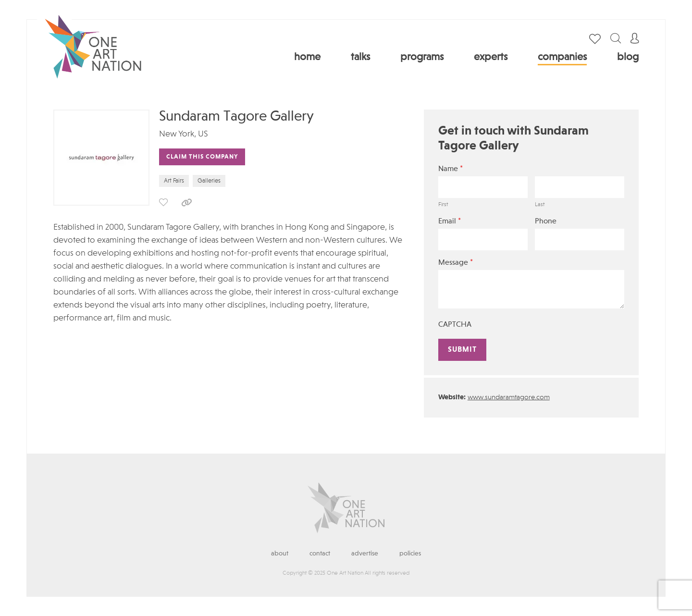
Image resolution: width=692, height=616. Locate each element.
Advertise (365, 554)
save (163, 202)
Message (456, 263)
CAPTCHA (455, 325)
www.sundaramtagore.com (509, 398)
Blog (628, 57)
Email (450, 221)
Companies (562, 57)
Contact (320, 554)
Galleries (209, 181)
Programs (422, 57)
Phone (546, 222)
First (443, 205)
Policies (410, 554)
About (280, 554)
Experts (491, 57)
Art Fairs (174, 181)
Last (540, 205)
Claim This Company (202, 157)
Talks (360, 57)
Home (307, 57)
